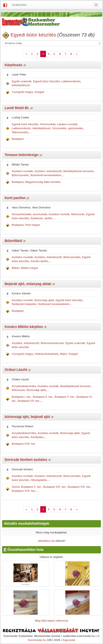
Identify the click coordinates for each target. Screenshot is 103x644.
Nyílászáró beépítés (24, 304)
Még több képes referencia (51, 621)
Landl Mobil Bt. (17, 108)
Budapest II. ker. (43, 397)
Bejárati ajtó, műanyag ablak (28, 284)
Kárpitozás (14, 65)
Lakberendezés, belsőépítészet (31, 128)
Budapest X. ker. (31, 487)
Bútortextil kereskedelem (46, 175)
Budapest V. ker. (65, 397)
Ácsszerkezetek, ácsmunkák (30, 214)
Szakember (19, 5)
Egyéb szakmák (22, 81)
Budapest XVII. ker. (24, 444)
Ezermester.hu (37, 640)
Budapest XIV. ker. (55, 487)
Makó (63, 354)
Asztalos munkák (22, 171)
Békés (16, 268)
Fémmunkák (48, 124)
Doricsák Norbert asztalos (26, 460)
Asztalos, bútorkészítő (48, 171)
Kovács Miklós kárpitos (24, 327)
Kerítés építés (39, 261)
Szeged (39, 92)
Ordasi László (16, 370)
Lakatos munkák (67, 124)
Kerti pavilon (15, 198)
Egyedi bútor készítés (33, 35)
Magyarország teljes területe (43, 182)
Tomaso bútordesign (22, 155)
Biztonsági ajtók (44, 300)
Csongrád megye (22, 92)
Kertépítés (37, 437)
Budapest (18, 139)
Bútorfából (13, 241)
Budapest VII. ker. (29, 401)
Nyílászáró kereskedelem (54, 304)
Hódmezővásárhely (46, 354)
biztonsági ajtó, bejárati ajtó (27, 417)
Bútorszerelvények (52, 343)
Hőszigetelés (39, 480)
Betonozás (78, 214)
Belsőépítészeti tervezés (78, 171)
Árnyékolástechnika (24, 386)
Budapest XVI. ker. (79, 487)
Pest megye (33, 225)
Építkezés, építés (41, 218)
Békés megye (30, 268)
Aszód (16, 487)
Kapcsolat (69, 640)
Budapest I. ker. (22, 397)
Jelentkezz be (46, 541)
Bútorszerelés (20, 175)
